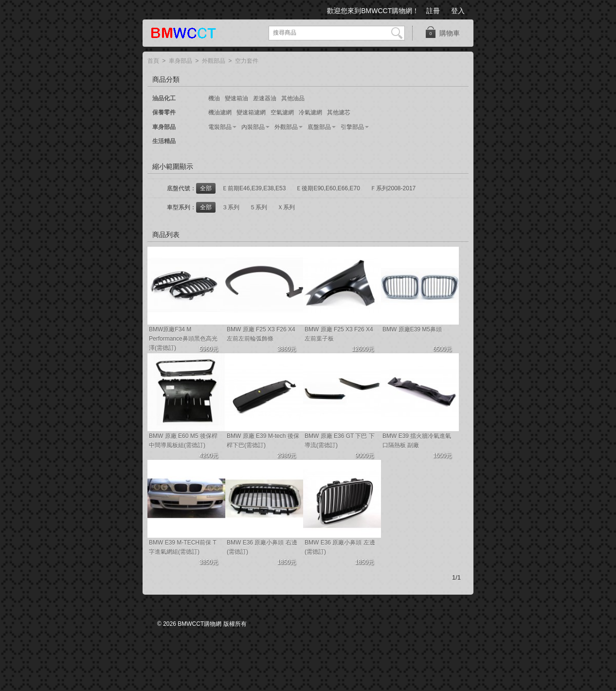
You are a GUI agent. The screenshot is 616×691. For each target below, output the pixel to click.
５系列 (258, 207)
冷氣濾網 (310, 112)
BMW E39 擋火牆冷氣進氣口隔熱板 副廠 (417, 441)
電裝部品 (220, 127)
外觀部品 (214, 61)
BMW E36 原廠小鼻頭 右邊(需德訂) (262, 547)
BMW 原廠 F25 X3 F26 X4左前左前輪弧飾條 (261, 334)
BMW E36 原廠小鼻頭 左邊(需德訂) (340, 547)
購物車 (442, 32)
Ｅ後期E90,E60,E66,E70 (328, 188)
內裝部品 (253, 127)
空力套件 (247, 61)
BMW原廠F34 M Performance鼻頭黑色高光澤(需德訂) (183, 339)
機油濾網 (220, 112)
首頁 (153, 61)
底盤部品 (319, 127)
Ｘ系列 (286, 207)
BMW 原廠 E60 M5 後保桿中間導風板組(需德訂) (183, 441)
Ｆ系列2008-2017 (393, 188)
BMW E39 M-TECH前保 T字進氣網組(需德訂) (183, 547)
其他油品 (293, 98)
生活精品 (164, 141)
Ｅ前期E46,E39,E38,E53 (254, 188)
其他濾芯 (339, 112)
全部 (206, 188)
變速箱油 (236, 98)
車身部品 (181, 61)
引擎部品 (352, 127)
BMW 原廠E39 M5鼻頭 (412, 329)
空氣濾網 (282, 112)
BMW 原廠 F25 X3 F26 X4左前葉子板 (339, 334)
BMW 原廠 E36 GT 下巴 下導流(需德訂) (340, 441)
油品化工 (164, 98)
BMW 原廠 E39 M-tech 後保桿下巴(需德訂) (263, 441)
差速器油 (265, 98)
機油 (214, 98)
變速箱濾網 (251, 112)
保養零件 (164, 112)
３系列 (231, 207)
